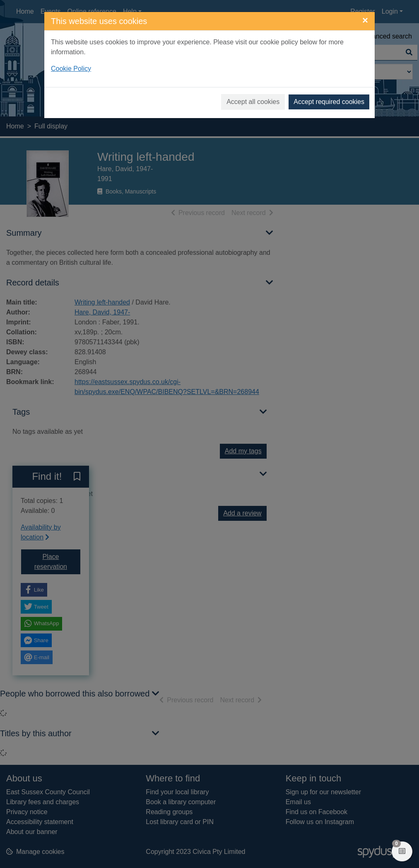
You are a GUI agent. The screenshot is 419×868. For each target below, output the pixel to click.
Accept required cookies (329, 102)
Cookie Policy (71, 69)
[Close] (365, 20)
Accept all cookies (253, 102)
